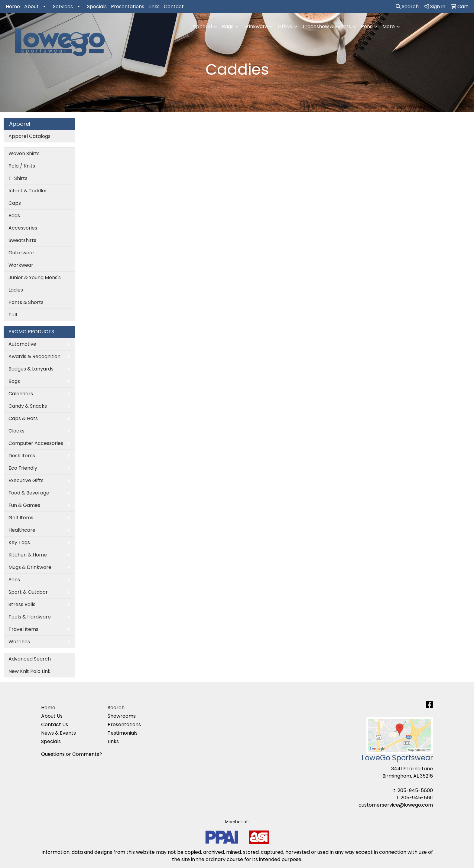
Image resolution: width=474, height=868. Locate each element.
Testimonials (123, 733)
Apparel (202, 26)
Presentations (128, 7)
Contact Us (55, 724)
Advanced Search (30, 659)
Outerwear (21, 253)
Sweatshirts (22, 240)
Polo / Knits (22, 166)
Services (63, 7)
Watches (19, 642)
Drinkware (256, 26)
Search (407, 7)
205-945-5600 (415, 790)
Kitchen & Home (28, 555)
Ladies (16, 290)
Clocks (16, 431)
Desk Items (22, 456)
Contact (174, 7)
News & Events (58, 733)
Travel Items (23, 629)
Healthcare (22, 530)
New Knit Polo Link (29, 671)
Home (13, 7)
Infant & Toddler (28, 191)
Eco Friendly (23, 468)
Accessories (23, 228)
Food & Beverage (29, 493)
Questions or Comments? (71, 754)
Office (285, 26)
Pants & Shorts (26, 302)
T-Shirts (18, 178)
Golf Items (21, 518)
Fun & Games (24, 505)
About (31, 7)
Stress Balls (22, 604)
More (389, 26)
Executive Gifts (26, 480)
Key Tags (19, 542)
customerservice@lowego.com (396, 805)
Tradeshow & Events (327, 26)
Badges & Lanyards (31, 369)
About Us (52, 716)
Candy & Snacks (28, 406)
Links (154, 7)
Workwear (21, 265)
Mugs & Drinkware (30, 567)
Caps (15, 203)
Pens (367, 26)
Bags (228, 26)
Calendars (21, 394)
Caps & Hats (23, 418)
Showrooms (122, 716)
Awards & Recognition (34, 356)
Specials (97, 7)
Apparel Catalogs (29, 136)
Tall (13, 315)
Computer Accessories (36, 443)
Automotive (22, 344)
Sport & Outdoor (28, 592)
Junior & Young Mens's (35, 277)
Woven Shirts (24, 153)
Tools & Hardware (30, 617)
